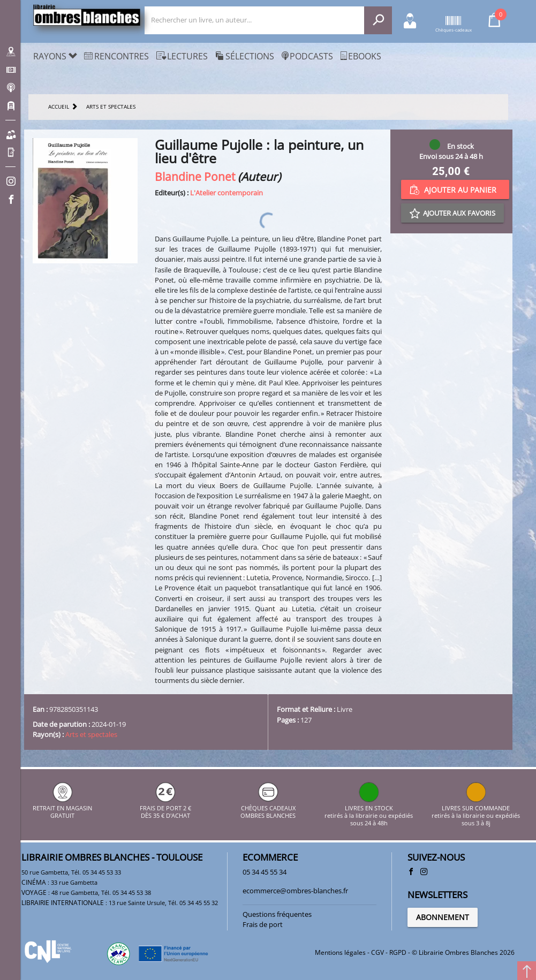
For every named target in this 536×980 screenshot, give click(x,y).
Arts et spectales (91, 734)
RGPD (398, 952)
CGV (378, 952)
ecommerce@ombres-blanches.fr (295, 891)
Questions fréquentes (277, 914)
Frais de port (263, 924)
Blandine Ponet (195, 176)
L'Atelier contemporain (227, 193)
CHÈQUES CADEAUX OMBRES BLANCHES (268, 808)
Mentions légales (340, 952)
